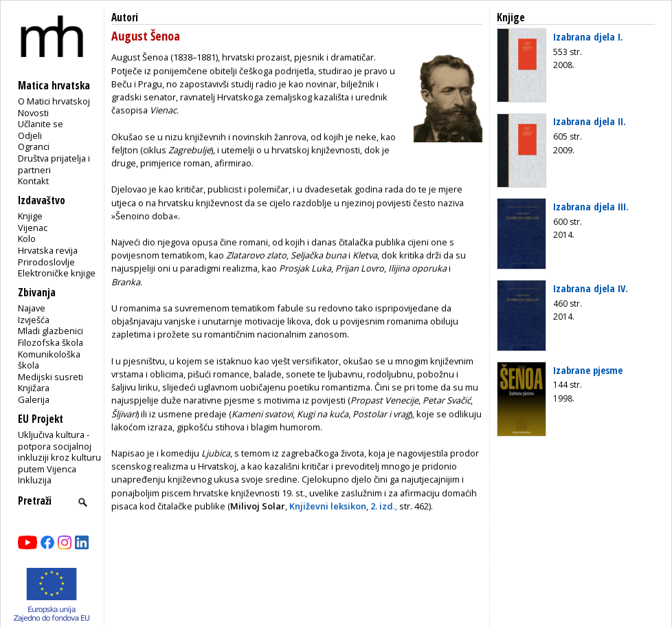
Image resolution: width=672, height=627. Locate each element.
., (343, 506)
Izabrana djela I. (588, 36)
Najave (32, 308)
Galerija (34, 399)
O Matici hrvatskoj (54, 101)
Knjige (30, 216)
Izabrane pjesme (588, 370)
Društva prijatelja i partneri (54, 164)
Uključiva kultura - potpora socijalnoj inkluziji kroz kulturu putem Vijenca (59, 452)
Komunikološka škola (49, 360)
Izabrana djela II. (590, 121)
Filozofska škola (51, 342)
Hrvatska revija (48, 250)
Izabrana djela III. (591, 206)
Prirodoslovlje (46, 262)
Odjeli (30, 135)
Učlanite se (41, 124)
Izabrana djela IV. (591, 288)
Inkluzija (35, 480)
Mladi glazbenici (51, 331)
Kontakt (33, 181)
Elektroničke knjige (57, 273)
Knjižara (34, 388)
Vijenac (33, 228)
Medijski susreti (51, 377)
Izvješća (34, 320)
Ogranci (34, 146)
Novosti (33, 113)
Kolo (27, 239)
